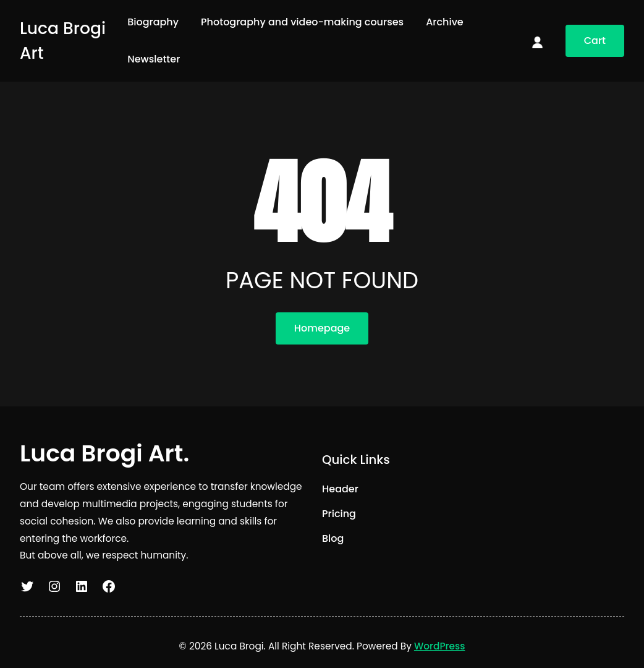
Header (340, 489)
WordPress (439, 646)
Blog (333, 538)
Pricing (339, 514)
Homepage (322, 328)
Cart (595, 41)
